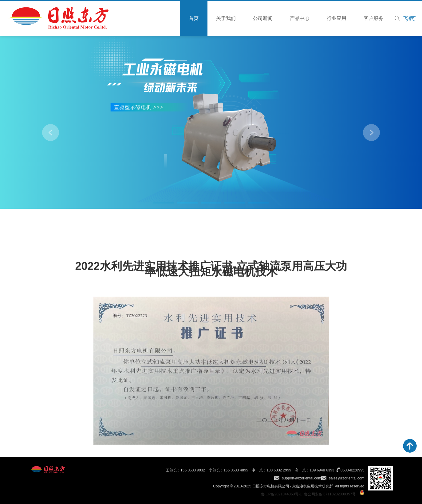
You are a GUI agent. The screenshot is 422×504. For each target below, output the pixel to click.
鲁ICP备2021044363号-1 (281, 494)
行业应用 (337, 18)
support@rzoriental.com (302, 478)
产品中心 (300, 18)
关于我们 (226, 18)
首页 (194, 18)
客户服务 (373, 18)
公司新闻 (263, 18)
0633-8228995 (352, 470)
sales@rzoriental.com (347, 478)
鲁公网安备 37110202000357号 (330, 494)
